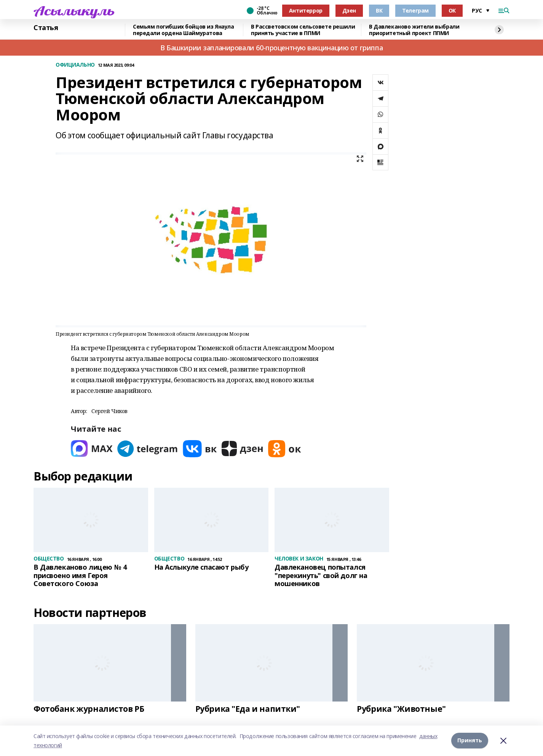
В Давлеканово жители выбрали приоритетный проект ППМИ (414, 30)
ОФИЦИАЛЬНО (75, 65)
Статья (46, 28)
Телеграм (415, 10)
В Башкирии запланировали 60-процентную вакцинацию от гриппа (271, 48)
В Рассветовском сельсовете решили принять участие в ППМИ (303, 30)
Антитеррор (306, 10)
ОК (452, 10)
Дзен (349, 10)
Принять (470, 741)
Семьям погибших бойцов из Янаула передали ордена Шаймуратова (184, 30)
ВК (379, 10)
